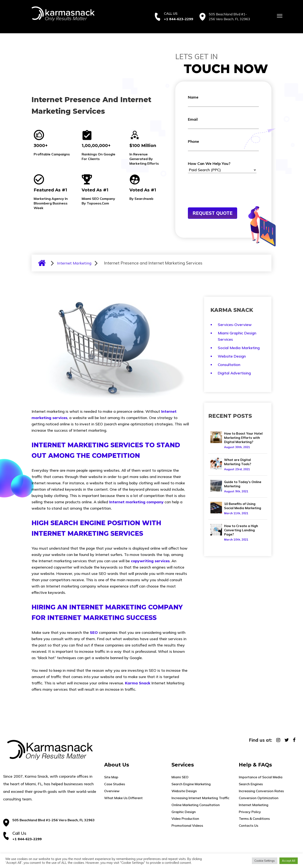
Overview (112, 791)
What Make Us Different (123, 798)
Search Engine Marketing (191, 784)
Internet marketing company (136, 502)
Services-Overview (235, 325)
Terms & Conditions (254, 819)
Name (223, 101)
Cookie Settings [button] (265, 861)
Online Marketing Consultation (196, 805)
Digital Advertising (234, 373)
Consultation (229, 365)
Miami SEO (180, 777)
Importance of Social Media (261, 777)
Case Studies (115, 784)
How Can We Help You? (222, 167)
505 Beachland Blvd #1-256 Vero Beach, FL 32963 (54, 820)
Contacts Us (249, 825)
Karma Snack (138, 683)
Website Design (232, 356)
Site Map (111, 777)
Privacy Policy (250, 812)
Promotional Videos (187, 825)
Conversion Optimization (259, 798)
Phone (223, 145)
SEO (94, 632)
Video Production (185, 819)
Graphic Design (184, 812)
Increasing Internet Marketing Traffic (200, 798)
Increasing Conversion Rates (261, 791)
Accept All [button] (289, 861)
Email (223, 123)
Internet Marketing (74, 263)
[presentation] (220, 197)
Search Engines (251, 784)
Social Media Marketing (239, 348)
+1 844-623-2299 (179, 19)
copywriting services (150, 561)
